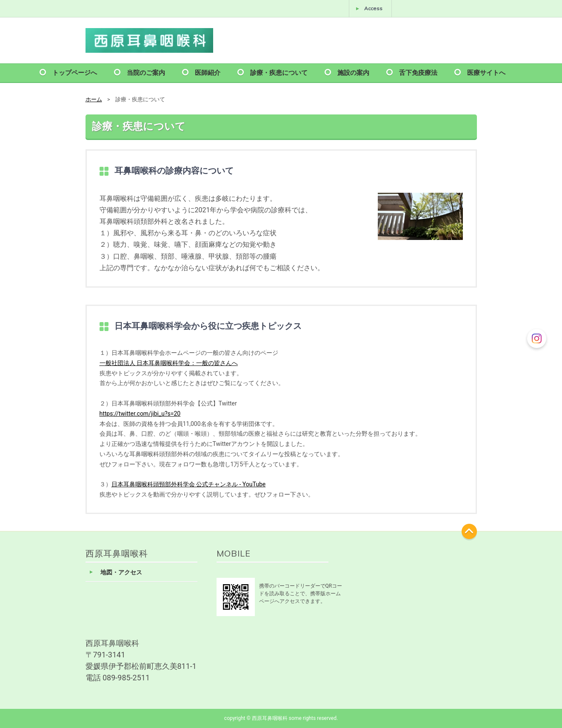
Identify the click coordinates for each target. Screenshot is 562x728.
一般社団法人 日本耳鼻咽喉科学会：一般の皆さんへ (169, 363)
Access (373, 8)
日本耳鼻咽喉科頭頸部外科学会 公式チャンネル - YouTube (189, 484)
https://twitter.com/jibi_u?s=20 (140, 414)
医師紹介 (208, 72)
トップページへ (75, 72)
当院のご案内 (146, 72)
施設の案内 (353, 72)
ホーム (94, 99)
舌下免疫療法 (418, 72)
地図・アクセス (121, 572)
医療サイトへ (486, 72)
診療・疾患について (279, 72)
